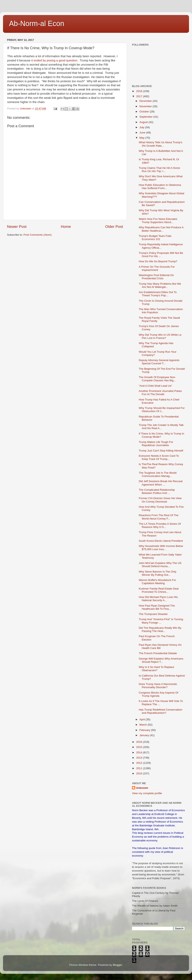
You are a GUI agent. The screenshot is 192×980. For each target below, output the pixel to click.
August (144, 122)
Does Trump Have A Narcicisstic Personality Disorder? (158, 686)
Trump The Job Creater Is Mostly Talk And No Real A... (161, 427)
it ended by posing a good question (54, 60)
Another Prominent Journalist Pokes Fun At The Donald (160, 393)
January (145, 735)
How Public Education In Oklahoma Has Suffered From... (160, 187)
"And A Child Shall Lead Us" (155, 386)
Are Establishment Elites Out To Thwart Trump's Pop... (158, 294)
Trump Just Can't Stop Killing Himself (161, 451)
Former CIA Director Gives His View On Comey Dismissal (160, 500)
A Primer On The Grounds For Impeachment (157, 268)
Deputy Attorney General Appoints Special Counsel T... (159, 362)
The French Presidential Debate (158, 653)
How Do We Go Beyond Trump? (158, 261)
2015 (140, 747)
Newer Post (17, 227)
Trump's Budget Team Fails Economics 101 (155, 238)
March (143, 725)
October (145, 112)
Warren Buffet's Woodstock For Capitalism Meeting (157, 582)
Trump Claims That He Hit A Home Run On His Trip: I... (159, 170)
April (142, 719)
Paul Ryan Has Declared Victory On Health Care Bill (160, 646)
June (143, 133)
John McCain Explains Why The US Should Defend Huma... (160, 565)
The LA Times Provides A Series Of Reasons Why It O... (160, 525)
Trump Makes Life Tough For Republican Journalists (156, 444)
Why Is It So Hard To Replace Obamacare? (156, 669)
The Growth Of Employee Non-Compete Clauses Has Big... (157, 379)
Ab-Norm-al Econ (37, 24)
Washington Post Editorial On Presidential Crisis (156, 277)
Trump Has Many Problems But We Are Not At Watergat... (160, 285)
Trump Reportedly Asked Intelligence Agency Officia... (161, 246)
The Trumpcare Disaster (153, 614)
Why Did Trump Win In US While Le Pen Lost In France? (160, 336)
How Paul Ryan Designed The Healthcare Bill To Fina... (157, 607)
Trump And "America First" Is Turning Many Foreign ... (161, 621)
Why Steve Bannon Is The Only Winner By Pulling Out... (158, 573)
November (146, 106)
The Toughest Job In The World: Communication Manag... (158, 474)
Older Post (114, 227)
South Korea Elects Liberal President (161, 541)
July (142, 127)
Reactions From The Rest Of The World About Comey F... (159, 517)
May (142, 138)
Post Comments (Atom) (38, 235)
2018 (140, 91)
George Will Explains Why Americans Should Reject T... (161, 660)
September (146, 117)
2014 (140, 752)
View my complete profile (147, 793)
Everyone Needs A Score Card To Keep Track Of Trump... (159, 457)
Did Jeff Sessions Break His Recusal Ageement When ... (161, 483)
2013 (140, 758)
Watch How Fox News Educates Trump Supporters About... (158, 221)
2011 (140, 768)
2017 (140, 96)
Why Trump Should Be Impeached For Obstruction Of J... (162, 410)
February (145, 730)
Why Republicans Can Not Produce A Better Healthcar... (161, 229)
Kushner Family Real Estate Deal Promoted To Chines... (159, 590)
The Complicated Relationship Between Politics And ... (157, 491)
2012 (140, 763)
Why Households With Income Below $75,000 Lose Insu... (161, 548)
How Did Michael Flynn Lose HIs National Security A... (158, 599)
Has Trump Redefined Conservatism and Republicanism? (161, 711)
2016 (140, 742)
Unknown (142, 788)
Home (66, 227)
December (146, 101)
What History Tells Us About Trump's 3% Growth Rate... (161, 144)
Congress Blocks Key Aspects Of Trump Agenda (158, 694)
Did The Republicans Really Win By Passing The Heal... (160, 629)
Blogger (117, 965)
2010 (140, 773)
